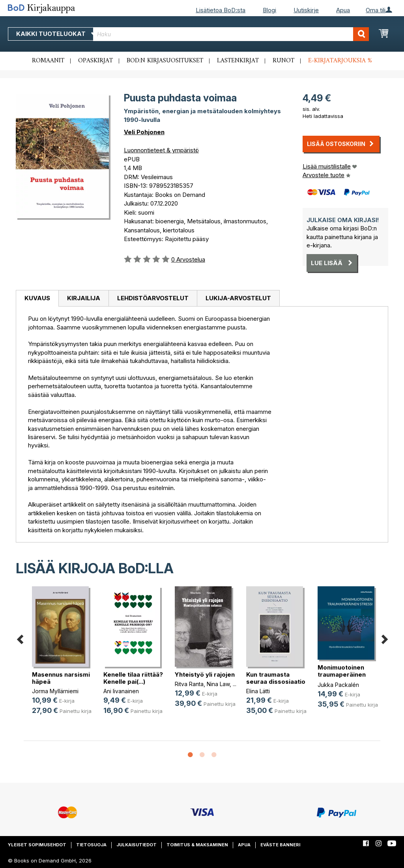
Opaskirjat (95, 61)
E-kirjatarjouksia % (340, 61)
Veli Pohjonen (144, 132)
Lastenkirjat (238, 61)
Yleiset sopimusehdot (37, 845)
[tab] (37, 299)
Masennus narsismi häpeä (61, 678)
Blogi (269, 10)
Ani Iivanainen (121, 691)
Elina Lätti (258, 691)
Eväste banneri (280, 845)
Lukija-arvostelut (238, 298)
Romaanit (48, 61)
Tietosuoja (91, 845)
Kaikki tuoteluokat (56, 34)
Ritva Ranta (189, 684)
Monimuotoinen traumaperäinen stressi (342, 674)
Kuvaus (37, 298)
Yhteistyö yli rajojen (205, 674)
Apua (343, 10)
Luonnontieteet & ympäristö (161, 150)
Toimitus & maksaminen (197, 845)
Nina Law (218, 684)
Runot (283, 61)
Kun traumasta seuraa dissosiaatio (276, 678)
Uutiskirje (306, 10)
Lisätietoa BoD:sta (221, 10)
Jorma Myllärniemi (55, 691)
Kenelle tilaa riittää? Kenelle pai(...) (133, 678)
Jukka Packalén (338, 685)
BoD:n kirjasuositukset (165, 61)
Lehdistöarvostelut (153, 298)
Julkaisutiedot (137, 845)
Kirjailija (84, 298)
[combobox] (231, 34)
